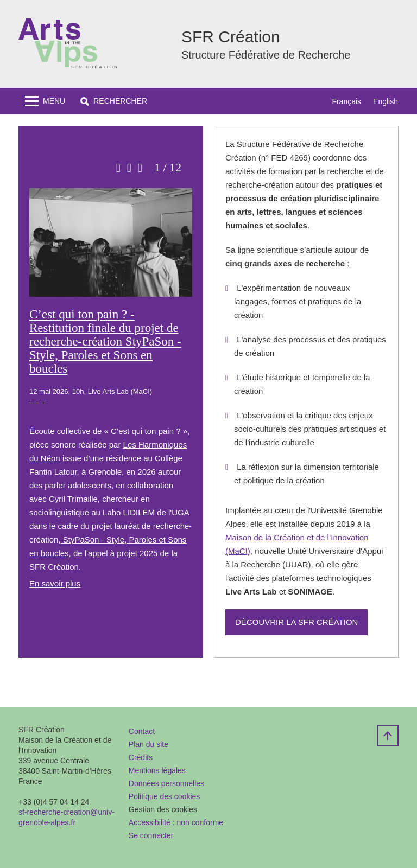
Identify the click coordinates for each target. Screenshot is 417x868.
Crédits (141, 757)
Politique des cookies (165, 796)
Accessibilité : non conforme (176, 822)
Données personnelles (166, 783)
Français (346, 101)
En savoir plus (55, 583)
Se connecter (151, 835)
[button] (114, 101)
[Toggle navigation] (45, 101)
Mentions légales (157, 770)
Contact (142, 731)
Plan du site (149, 744)
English (386, 101)
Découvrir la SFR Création (296, 622)
